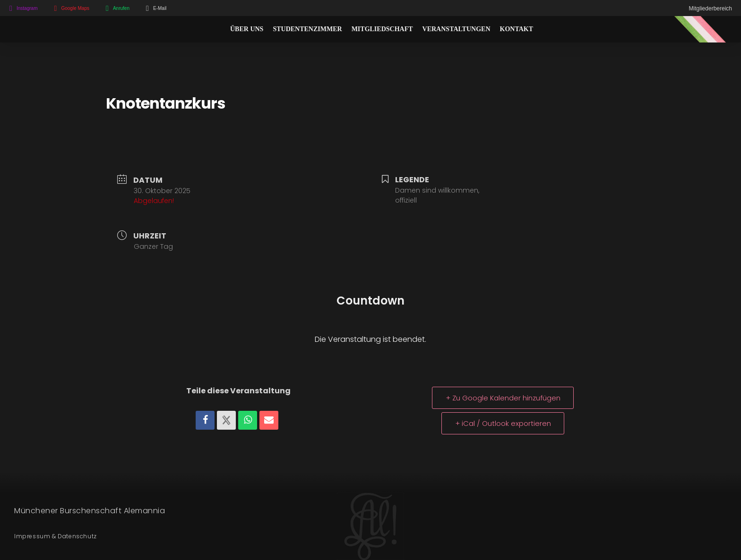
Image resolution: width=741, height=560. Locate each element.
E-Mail (160, 8)
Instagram (27, 8)
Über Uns (247, 29)
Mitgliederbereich (711, 8)
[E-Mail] (147, 8)
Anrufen (121, 8)
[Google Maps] (55, 8)
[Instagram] (11, 8)
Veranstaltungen (457, 29)
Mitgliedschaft (382, 29)
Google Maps (75, 8)
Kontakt (517, 29)
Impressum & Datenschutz (56, 536)
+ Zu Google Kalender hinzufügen (503, 398)
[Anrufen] (107, 8)
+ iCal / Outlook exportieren (503, 423)
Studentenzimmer (307, 29)
